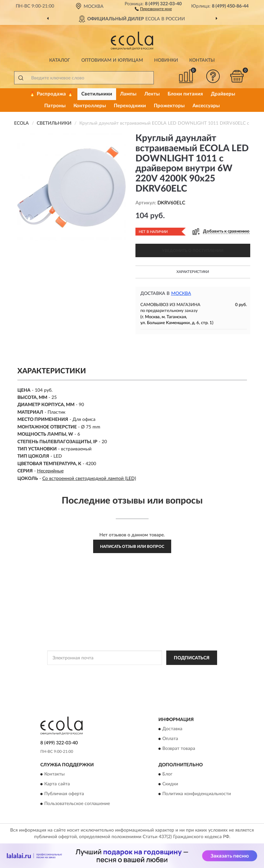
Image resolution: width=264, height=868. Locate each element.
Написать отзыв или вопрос (132, 547)
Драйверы (223, 94)
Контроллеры (90, 106)
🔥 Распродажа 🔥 (51, 94)
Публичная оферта (64, 794)
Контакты (202, 60)
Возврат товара (179, 749)
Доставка (172, 729)
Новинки (166, 60)
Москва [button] (181, 294)
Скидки (170, 784)
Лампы (128, 94)
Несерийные (50, 471)
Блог (167, 775)
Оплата (170, 739)
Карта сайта (57, 784)
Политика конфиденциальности (197, 794)
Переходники (130, 106)
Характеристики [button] (193, 272)
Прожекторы (169, 106)
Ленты (152, 94)
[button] (153, 9)
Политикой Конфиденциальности (164, 672)
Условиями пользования (127, 678)
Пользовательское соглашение (77, 804)
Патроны (55, 106)
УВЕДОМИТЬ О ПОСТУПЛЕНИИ (193, 251)
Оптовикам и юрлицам (112, 60)
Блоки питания (185, 94)
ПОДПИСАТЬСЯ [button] (192, 658)
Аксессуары (206, 106)
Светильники (97, 94)
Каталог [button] (60, 60)
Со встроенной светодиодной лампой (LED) (89, 479)
